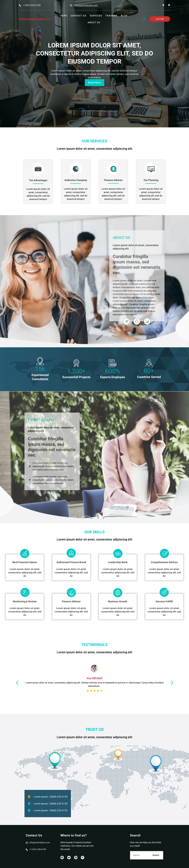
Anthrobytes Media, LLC (35, 19)
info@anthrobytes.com (86, 5)
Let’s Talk (160, 19)
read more (94, 83)
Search (156, 855)
